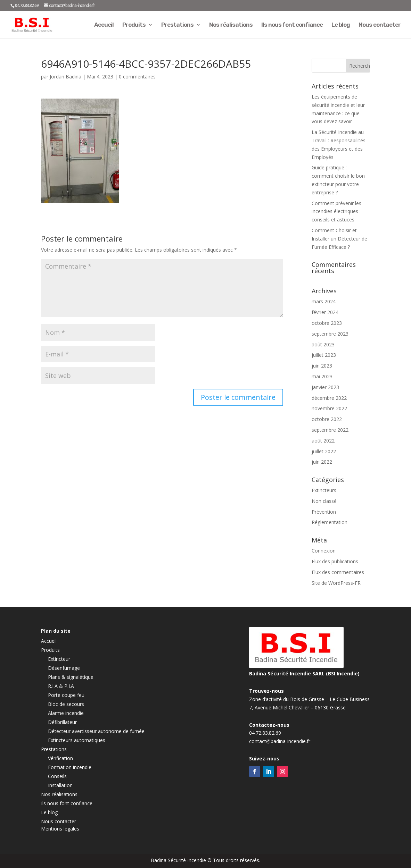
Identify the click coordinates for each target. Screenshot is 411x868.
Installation (60, 785)
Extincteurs (324, 490)
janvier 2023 (325, 387)
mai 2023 (322, 376)
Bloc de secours (66, 704)
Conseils (57, 776)
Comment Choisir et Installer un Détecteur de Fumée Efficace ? (339, 239)
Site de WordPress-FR (336, 583)
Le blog (341, 25)
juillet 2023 (324, 355)
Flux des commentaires (338, 572)
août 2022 (323, 441)
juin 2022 (322, 462)
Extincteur (59, 659)
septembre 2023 (330, 334)
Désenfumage (64, 668)
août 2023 (323, 344)
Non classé (324, 501)
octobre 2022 (327, 419)
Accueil (104, 25)
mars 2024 (324, 301)
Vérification (60, 758)
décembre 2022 (329, 398)
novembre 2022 (329, 408)
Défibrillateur (62, 722)
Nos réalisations (231, 25)
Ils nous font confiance (292, 25)
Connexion (324, 551)
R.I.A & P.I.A (61, 686)
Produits (134, 25)
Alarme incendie (66, 713)
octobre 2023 (327, 323)
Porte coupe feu (66, 695)
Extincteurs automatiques (77, 740)
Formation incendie (70, 767)
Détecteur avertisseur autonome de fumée (96, 731)
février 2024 (325, 312)
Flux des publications (335, 561)
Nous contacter (380, 25)
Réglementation (330, 522)
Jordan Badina (65, 77)
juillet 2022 (324, 451)
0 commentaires (137, 77)
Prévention (324, 512)
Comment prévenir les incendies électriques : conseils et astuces (336, 212)
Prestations (177, 25)
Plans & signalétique (71, 677)
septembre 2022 (330, 430)
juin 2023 (322, 366)
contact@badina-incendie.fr (280, 741)
